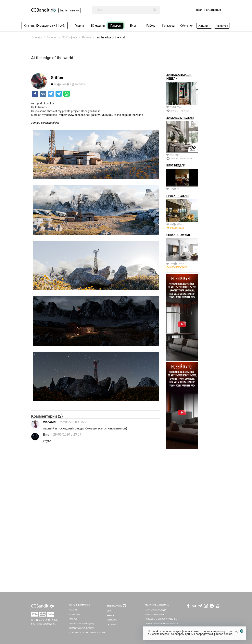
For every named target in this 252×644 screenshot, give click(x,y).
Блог (109, 611)
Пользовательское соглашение (161, 619)
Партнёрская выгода (155, 610)
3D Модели (74, 614)
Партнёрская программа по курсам (87, 633)
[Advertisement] (182, 509)
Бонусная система (154, 614)
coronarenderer (50, 123)
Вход (199, 10)
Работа (111, 615)
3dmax (35, 123)
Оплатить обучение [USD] (81, 628)
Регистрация (213, 10)
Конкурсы (112, 620)
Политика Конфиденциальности (161, 624)
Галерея (73, 619)
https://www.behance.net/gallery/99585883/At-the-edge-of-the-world (101, 115)
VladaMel (50, 422)
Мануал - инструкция (80, 605)
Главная (73, 610)
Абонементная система (157, 605)
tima (46, 434)
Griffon (57, 78)
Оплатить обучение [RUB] (81, 624)
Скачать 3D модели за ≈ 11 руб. (44, 26)
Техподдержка (114, 606)
